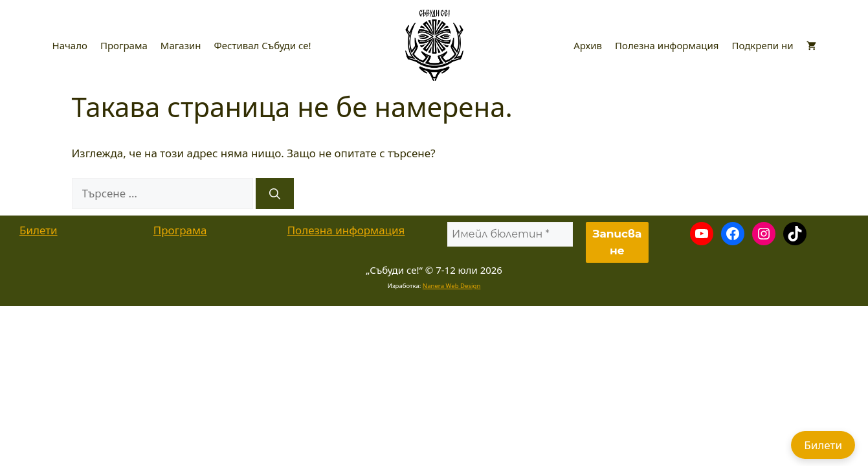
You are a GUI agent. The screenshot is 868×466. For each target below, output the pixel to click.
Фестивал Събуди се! (263, 45)
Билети (39, 230)
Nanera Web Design (452, 286)
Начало (70, 45)
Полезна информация (667, 45)
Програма (124, 45)
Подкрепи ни (762, 45)
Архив (588, 45)
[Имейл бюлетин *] (510, 234)
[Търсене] (275, 194)
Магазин (181, 45)
